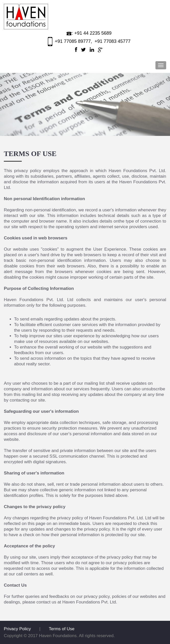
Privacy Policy (17, 629)
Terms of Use (62, 629)
